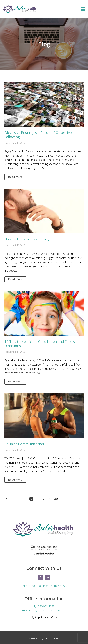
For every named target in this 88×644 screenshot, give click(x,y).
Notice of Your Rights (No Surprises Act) (44, 586)
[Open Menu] (83, 9)
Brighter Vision (51, 638)
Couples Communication (24, 444)
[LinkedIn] (48, 577)
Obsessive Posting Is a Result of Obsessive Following (38, 135)
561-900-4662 (46, 606)
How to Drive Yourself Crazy (27, 239)
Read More (15, 177)
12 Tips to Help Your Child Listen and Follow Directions (40, 344)
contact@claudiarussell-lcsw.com (46, 610)
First (6, 499)
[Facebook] (40, 577)
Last (56, 499)
